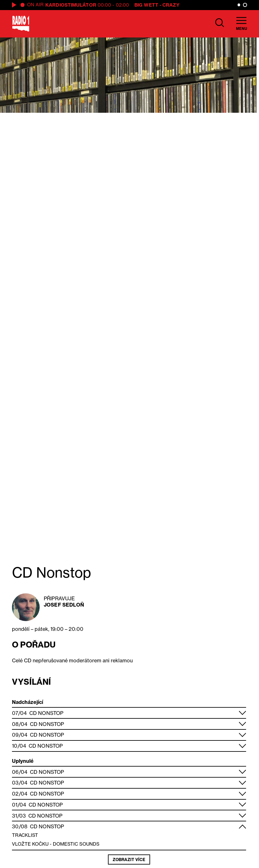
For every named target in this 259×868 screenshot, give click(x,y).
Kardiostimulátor (71, 5)
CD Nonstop (46, 713)
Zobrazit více (129, 859)
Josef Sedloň (64, 605)
